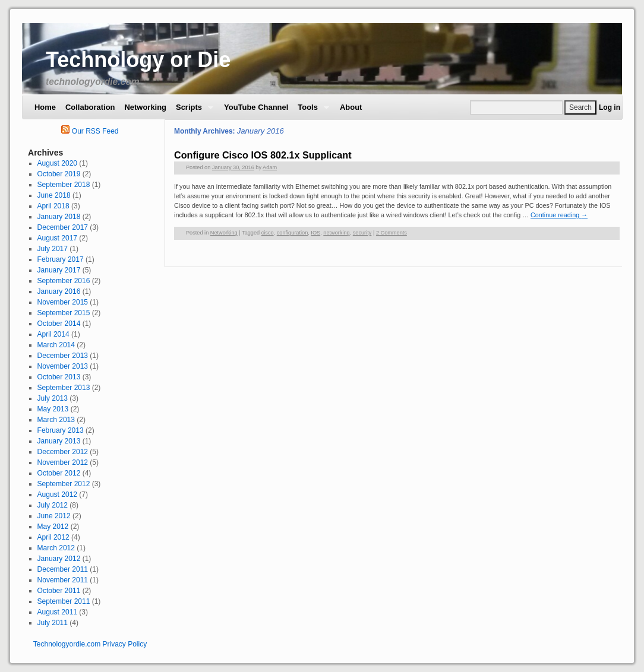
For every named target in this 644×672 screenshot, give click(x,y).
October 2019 (59, 174)
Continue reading (559, 215)
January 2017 (59, 270)
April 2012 (53, 537)
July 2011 (53, 623)
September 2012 (64, 484)
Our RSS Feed (90, 131)
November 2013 (63, 366)
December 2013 (63, 356)
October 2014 (59, 324)
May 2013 (53, 409)
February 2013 (61, 430)
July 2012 (53, 505)
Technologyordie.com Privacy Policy (90, 644)
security (362, 233)
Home (45, 107)
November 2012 (63, 462)
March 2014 (56, 345)
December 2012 (63, 452)
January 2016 (59, 291)
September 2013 (64, 388)
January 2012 (59, 559)
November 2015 (63, 302)
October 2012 (59, 473)
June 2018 (54, 195)
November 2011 (63, 580)
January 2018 (59, 217)
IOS (315, 233)
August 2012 (57, 495)
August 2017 (57, 238)
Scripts (192, 111)
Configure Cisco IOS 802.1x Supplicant (263, 155)
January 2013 (59, 441)
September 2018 (64, 185)
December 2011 (63, 569)
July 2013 (53, 398)
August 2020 (57, 163)
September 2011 (64, 601)
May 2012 (53, 527)
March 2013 (56, 420)
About (351, 107)
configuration (293, 233)
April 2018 (53, 206)
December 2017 (63, 227)
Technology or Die (138, 60)
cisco (268, 233)
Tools (311, 111)
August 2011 (57, 612)
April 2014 (53, 334)
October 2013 (59, 377)
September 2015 (64, 313)
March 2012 (56, 548)
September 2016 (64, 281)
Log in (610, 107)
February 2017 (61, 259)
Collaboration (90, 107)
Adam (270, 167)
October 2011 (59, 591)
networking (336, 233)
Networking (145, 107)
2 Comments (392, 233)
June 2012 (54, 516)
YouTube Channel (256, 107)
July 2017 (53, 249)
